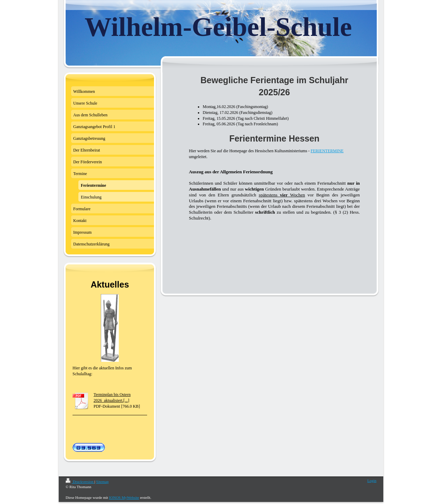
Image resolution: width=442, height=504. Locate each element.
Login (372, 481)
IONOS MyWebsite (124, 497)
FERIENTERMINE (327, 151)
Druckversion (80, 482)
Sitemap (102, 482)
